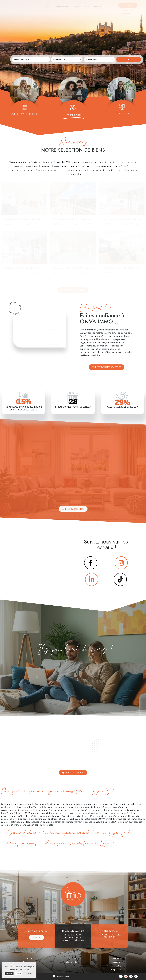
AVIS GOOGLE (128, 13)
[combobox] (31, 59)
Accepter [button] (9, 974)
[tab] (48, 7)
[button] (128, 5)
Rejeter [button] (18, 974)
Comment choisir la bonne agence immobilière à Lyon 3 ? (68, 833)
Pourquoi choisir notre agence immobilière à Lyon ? (60, 843)
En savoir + (28, 974)
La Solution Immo (62, 977)
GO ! (129, 59)
